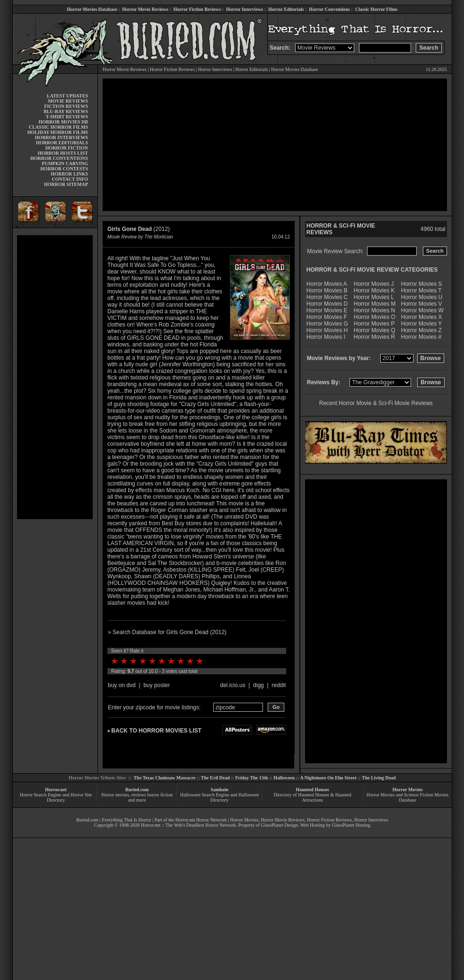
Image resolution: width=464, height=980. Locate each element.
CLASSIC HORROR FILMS (58, 127)
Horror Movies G (327, 324)
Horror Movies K (374, 291)
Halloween (284, 778)
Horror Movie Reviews (145, 9)
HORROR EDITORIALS (62, 143)
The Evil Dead (215, 778)
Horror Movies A (327, 284)
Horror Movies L (374, 297)
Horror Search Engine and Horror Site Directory (56, 797)
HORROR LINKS (69, 174)
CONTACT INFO (70, 179)
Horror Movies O (375, 317)
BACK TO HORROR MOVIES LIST (156, 731)
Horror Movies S (422, 284)
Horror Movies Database (92, 9)
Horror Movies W (422, 310)
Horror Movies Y (421, 324)
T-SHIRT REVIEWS (67, 117)
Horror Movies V (422, 304)
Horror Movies (408, 790)
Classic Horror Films (376, 9)
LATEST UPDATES (67, 96)
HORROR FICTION (67, 148)
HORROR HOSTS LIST (63, 153)
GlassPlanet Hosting (351, 825)
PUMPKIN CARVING (65, 163)
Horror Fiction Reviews (197, 9)
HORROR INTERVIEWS (61, 137)
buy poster (157, 685)
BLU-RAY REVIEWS (66, 111)
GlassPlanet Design (280, 825)
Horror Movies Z (421, 330)
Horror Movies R (374, 337)
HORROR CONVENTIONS (59, 158)
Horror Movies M (375, 304)
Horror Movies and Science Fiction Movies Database (408, 797)
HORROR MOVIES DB (63, 122)
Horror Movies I (326, 337)
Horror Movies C (327, 297)
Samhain (219, 790)
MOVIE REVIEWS (68, 101)
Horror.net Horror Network (201, 820)
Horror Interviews (245, 9)
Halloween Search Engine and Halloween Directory (220, 797)
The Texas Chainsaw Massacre (164, 778)
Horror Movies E (327, 310)
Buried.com (137, 790)
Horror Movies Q (375, 330)
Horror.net (56, 790)
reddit (279, 685)
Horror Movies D (327, 304)
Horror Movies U (422, 297)
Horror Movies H (327, 330)
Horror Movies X (422, 317)
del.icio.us (232, 685)
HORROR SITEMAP (66, 184)
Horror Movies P (374, 324)
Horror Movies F (327, 317)
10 (200, 661)
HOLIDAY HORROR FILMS (58, 132)
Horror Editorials (286, 9)
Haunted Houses (312, 790)
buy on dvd (122, 685)
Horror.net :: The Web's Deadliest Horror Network (188, 825)
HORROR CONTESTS (64, 169)
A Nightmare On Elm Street (328, 778)
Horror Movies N (374, 310)
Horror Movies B (327, 291)
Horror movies (115, 795)
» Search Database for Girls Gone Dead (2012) (167, 632)
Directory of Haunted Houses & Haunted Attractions (313, 797)
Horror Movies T (421, 291)
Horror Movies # (421, 337)
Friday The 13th (251, 778)
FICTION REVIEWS (66, 106)
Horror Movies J (374, 284)
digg (258, 685)
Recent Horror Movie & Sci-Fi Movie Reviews (376, 403)
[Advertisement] (55, 377)
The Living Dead (379, 778)
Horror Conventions (329, 9)
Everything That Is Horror (127, 820)
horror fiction (160, 795)
